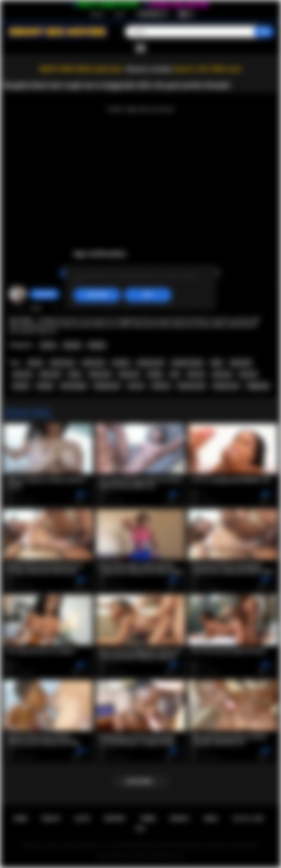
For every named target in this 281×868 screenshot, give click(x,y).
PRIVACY (180, 819)
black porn (241, 363)
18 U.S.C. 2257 (248, 819)
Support (115, 819)
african (35, 363)
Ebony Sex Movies (133, 857)
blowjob (45, 386)
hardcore (161, 386)
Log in (120, 14)
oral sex (136, 386)
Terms (148, 819)
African (48, 345)
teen (175, 374)
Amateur (72, 345)
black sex (22, 374)
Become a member (150, 69)
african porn (62, 363)
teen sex (196, 374)
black (217, 363)
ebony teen (100, 374)
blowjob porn (107, 386)
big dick (21, 386)
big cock (248, 374)
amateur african (188, 363)
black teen (50, 374)
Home (20, 819)
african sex (93, 363)
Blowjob (97, 345)
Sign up (97, 14)
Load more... (140, 781)
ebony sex (129, 374)
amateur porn (150, 363)
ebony (75, 374)
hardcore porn (192, 386)
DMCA (211, 819)
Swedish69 (44, 294)
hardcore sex (226, 386)
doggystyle (258, 386)
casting (155, 374)
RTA (141, 829)
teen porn (222, 374)
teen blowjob (73, 386)
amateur (121, 363)
